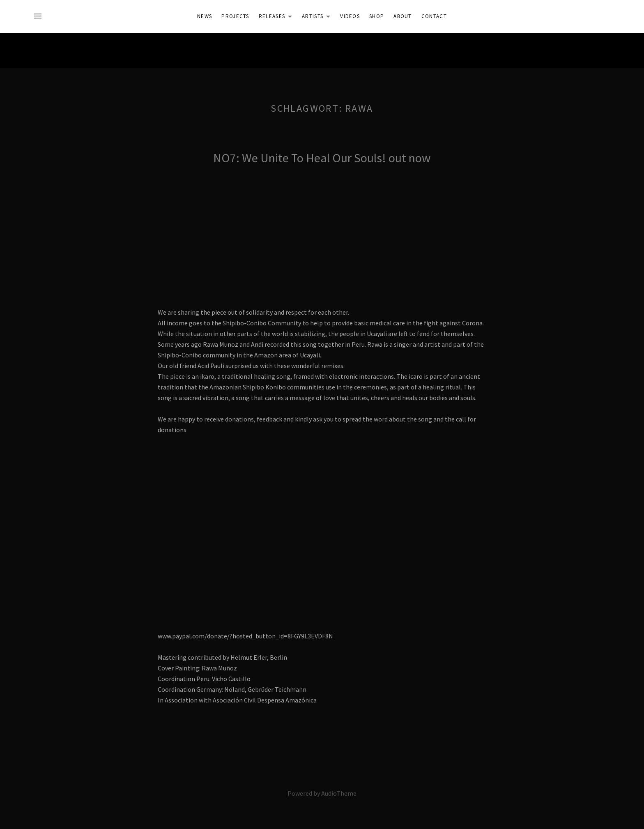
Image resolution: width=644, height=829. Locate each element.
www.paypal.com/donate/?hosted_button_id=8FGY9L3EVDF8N (245, 636)
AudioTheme (339, 793)
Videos (350, 16)
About (403, 16)
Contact (434, 16)
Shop (377, 16)
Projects (235, 16)
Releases (278, 18)
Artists (318, 18)
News (205, 16)
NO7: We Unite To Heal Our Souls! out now (322, 158)
